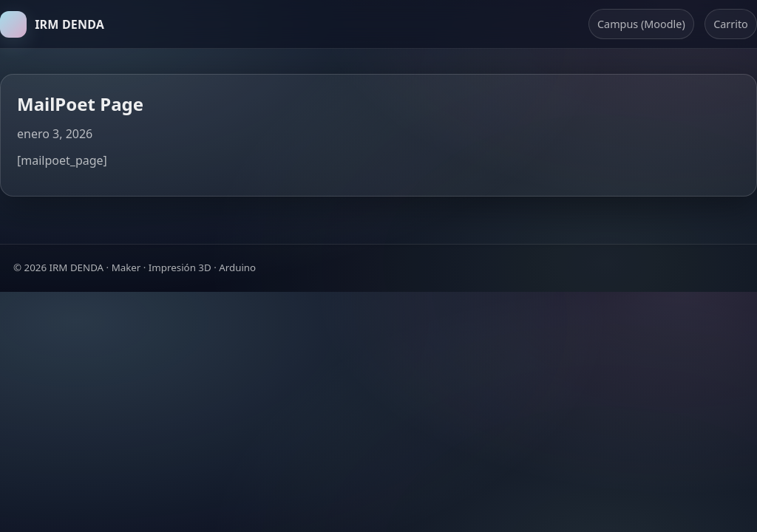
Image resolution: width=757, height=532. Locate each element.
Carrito (731, 24)
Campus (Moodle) (641, 24)
